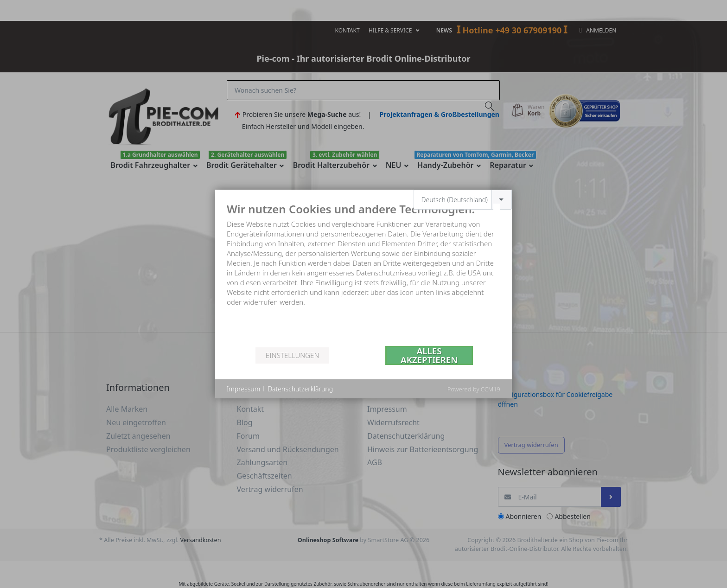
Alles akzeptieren (429, 355)
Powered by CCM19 (474, 389)
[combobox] (463, 200)
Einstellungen (292, 355)
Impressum (243, 389)
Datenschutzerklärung (300, 389)
